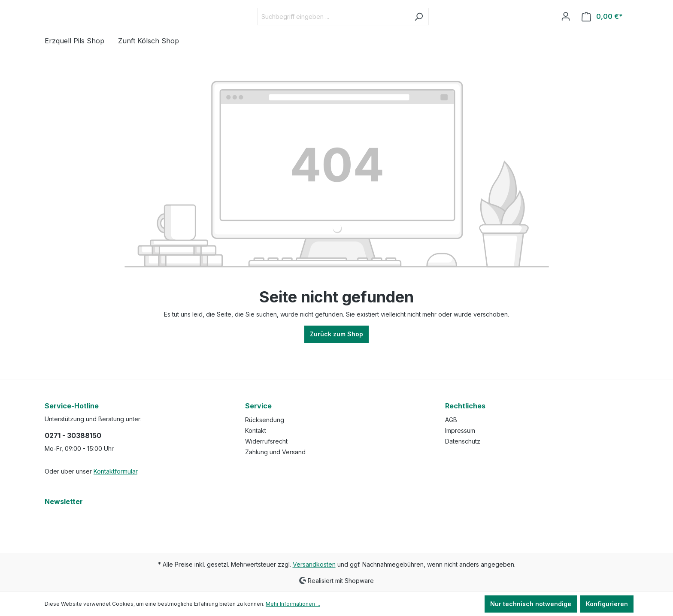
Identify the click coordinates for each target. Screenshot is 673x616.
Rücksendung (265, 420)
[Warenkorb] (602, 30)
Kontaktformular (115, 471)
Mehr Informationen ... (293, 604)
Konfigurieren (607, 604)
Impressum (460, 430)
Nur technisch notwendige (531, 604)
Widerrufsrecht (266, 441)
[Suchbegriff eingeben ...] (355, 30)
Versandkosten (314, 564)
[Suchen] (440, 30)
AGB (451, 420)
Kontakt (256, 430)
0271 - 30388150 (73, 435)
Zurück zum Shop (336, 362)
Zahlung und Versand (275, 452)
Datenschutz (463, 441)
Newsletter (64, 501)
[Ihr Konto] (566, 30)
